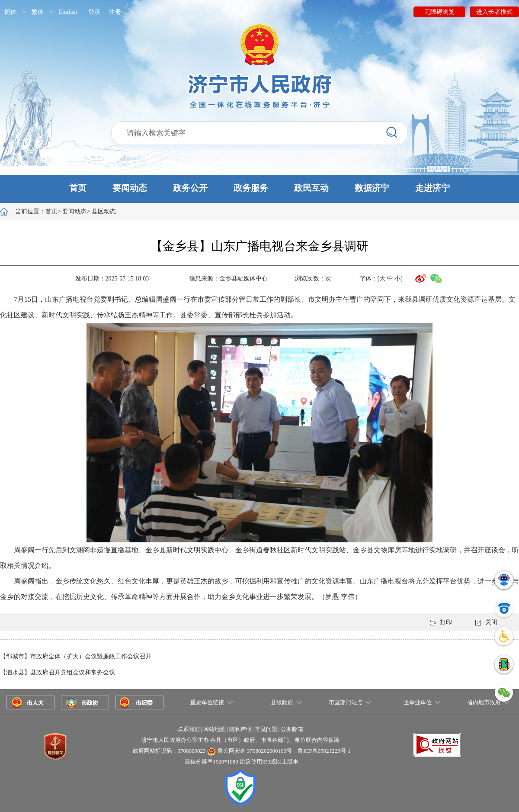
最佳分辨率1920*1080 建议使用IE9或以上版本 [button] (242, 762)
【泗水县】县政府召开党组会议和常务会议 (58, 672)
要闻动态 (130, 188)
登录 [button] (94, 12)
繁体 (38, 12)
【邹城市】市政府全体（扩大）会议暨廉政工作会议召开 (76, 656)
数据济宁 (372, 188)
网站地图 (215, 729)
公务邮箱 (292, 729)
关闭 (486, 622)
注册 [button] (115, 12)
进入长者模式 (494, 12)
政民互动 (311, 188)
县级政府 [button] (282, 702)
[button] (259, 189)
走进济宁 (432, 188)
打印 (441, 622)
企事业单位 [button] (418, 702)
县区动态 (104, 211)
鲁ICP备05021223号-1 (324, 751)
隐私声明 (240, 729)
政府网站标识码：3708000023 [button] (169, 751)
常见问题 (266, 729)
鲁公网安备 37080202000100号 (255, 751)
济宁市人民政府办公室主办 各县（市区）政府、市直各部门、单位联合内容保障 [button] (240, 740)
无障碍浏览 (439, 12)
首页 (78, 188)
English (68, 12)
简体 (10, 12)
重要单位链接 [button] (207, 702)
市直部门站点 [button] (346, 702)
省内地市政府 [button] (484, 702)
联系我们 (189, 729)
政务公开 (190, 188)
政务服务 (251, 188)
